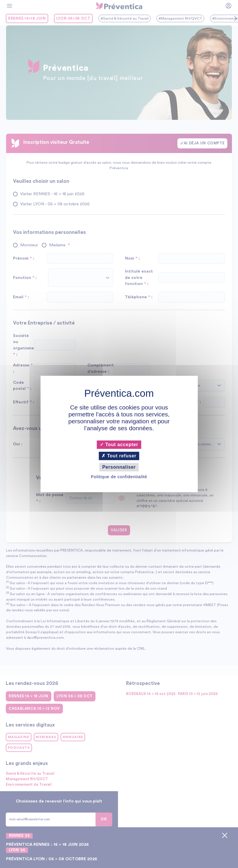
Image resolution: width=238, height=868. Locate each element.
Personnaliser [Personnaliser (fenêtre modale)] (119, 467)
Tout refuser (119, 456)
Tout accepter (119, 445)
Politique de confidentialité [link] (119, 477)
